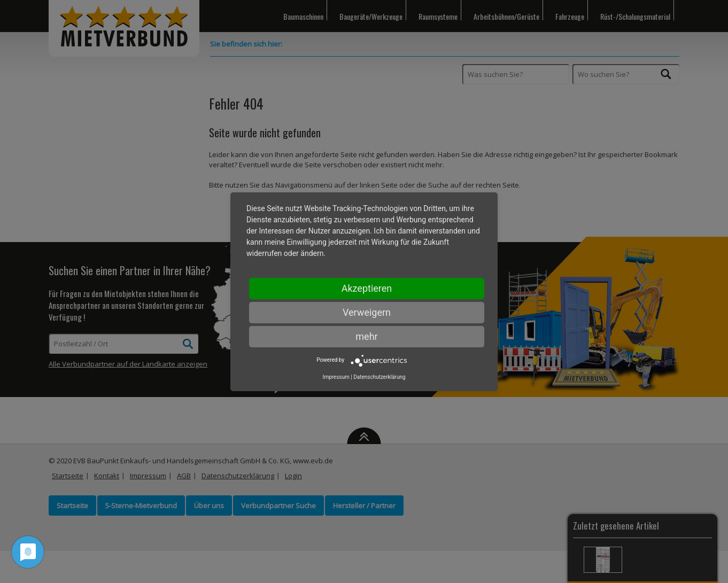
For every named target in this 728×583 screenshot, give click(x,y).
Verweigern (367, 312)
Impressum (336, 377)
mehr (366, 336)
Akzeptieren (367, 288)
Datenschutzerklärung (379, 377)
